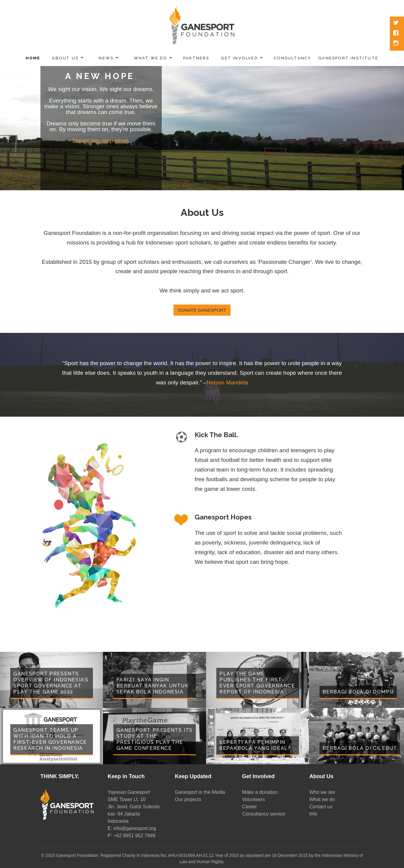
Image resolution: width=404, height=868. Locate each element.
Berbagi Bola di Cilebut (360, 748)
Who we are (322, 792)
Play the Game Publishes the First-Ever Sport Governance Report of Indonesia (257, 683)
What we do (322, 799)
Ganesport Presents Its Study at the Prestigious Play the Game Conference (155, 739)
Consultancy (292, 58)
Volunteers (253, 799)
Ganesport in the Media (200, 792)
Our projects (188, 799)
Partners (196, 58)
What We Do (151, 58)
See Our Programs (101, 152)
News (106, 58)
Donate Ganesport (202, 310)
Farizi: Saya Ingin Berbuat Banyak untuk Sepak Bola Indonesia (153, 686)
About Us (65, 58)
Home (33, 58)
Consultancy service (264, 814)
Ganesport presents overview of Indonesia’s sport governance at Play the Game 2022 (51, 683)
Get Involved (239, 58)
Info (313, 814)
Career (249, 807)
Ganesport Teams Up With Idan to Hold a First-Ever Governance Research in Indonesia (50, 739)
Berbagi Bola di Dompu (358, 692)
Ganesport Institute (348, 58)
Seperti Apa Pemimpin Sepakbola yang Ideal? (255, 745)
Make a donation (260, 792)
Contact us (321, 807)
